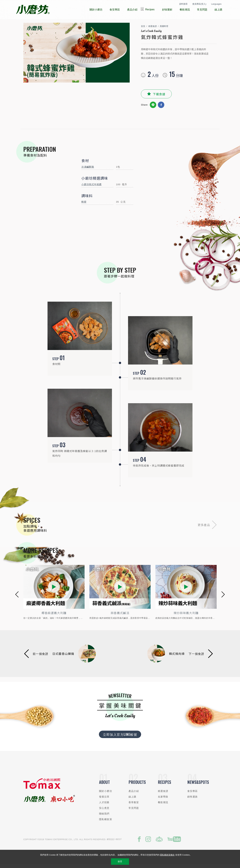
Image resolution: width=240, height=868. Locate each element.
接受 (120, 861)
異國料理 (164, 29)
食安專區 (193, 794)
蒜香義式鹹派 (120, 616)
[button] (17, 597)
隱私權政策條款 (167, 855)
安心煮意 (104, 811)
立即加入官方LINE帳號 (120, 737)
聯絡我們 (104, 817)
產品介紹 (134, 794)
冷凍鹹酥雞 (88, 170)
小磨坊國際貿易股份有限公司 (33, 10)
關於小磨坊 (106, 794)
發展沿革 (104, 800)
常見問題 (134, 811)
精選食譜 (153, 29)
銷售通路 (193, 800)
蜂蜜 (84, 205)
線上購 (132, 800)
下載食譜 (159, 97)
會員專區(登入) (199, 4)
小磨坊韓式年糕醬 (91, 187)
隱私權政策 (106, 822)
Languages (216, 4)
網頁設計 (111, 842)
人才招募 (104, 805)
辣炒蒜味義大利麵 (186, 616)
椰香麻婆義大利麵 (54, 616)
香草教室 (134, 805)
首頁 (143, 29)
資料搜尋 (183, 4)
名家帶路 (163, 800)
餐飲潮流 (163, 805)
